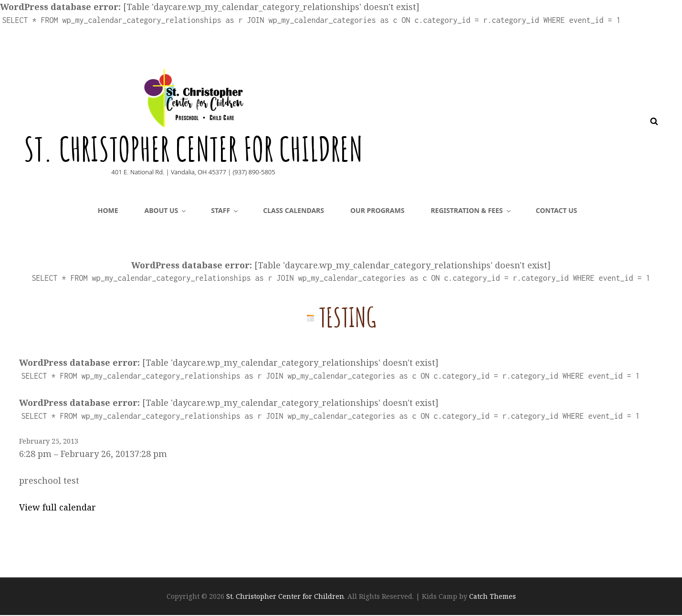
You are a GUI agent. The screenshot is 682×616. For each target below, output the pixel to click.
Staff (225, 211)
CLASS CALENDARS (294, 211)
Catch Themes (493, 597)
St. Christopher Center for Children (195, 149)
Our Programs (377, 211)
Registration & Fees (471, 211)
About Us (166, 211)
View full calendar (58, 508)
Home (108, 211)
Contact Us (557, 211)
